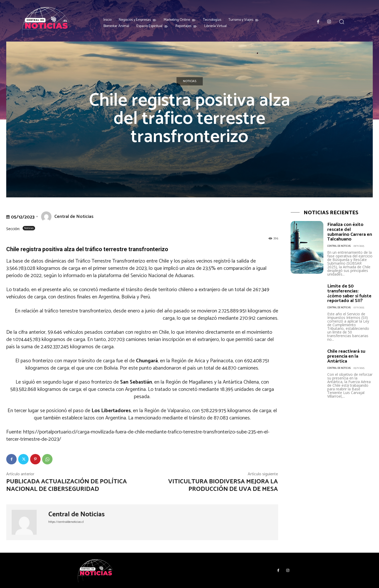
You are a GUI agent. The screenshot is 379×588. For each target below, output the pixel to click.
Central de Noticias (74, 217)
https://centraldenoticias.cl (66, 522)
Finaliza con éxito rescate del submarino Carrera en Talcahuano (350, 232)
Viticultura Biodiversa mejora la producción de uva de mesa (223, 485)
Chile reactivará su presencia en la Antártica (346, 355)
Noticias (190, 81)
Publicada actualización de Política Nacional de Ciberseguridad (67, 485)
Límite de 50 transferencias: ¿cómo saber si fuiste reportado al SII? (349, 292)
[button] (342, 22)
